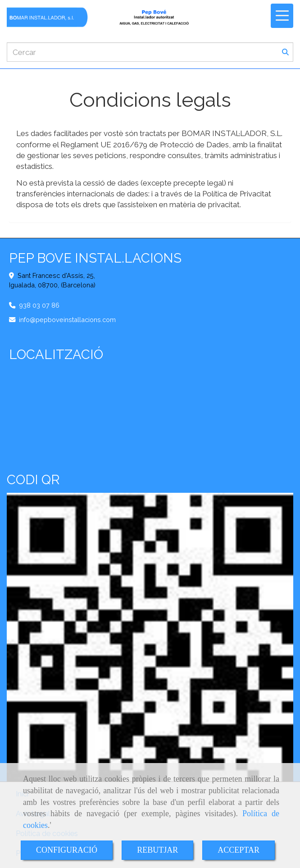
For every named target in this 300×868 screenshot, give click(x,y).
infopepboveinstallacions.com (67, 320)
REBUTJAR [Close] (157, 850)
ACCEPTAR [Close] (239, 850)
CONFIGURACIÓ (67, 850)
